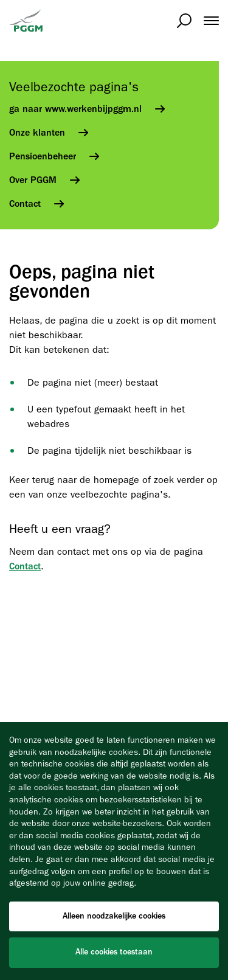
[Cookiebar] (114, 851)
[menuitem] (205, 20)
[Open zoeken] (184, 20)
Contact (25, 566)
